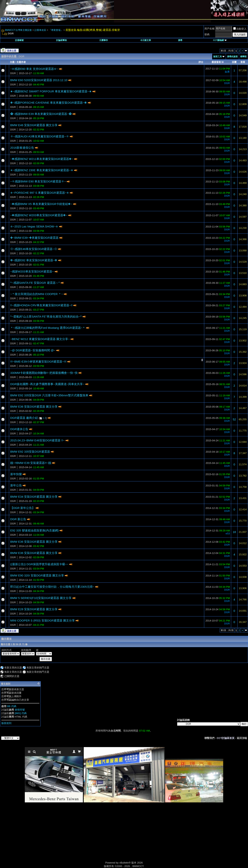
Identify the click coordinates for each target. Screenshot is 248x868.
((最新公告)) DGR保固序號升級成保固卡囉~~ (39, 564)
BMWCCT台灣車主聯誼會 (18, 30)
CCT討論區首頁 (226, 738)
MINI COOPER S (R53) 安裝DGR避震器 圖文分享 (43, 620)
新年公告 (16, 485)
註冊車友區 (40, 30)
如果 (227, 72)
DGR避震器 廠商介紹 (24, 418)
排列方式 (7, 650)
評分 (201, 62)
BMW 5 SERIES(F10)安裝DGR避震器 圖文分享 (41, 598)
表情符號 (20, 710)
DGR (13, 73)
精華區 (243, 56)
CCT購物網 (220, 40)
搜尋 (180, 40)
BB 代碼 (12, 706)
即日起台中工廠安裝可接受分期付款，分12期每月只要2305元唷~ (52, 587)
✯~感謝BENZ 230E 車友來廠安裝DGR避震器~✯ (42, 170)
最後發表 (216, 62)
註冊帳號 (19, 40)
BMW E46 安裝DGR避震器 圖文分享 (34, 125)
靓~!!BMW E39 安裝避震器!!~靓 (31, 463)
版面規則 (6, 723)
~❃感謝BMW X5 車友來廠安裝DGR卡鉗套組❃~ (41, 204)
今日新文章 (146, 40)
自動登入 (240, 29)
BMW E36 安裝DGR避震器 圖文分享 (34, 407)
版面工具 (218, 56)
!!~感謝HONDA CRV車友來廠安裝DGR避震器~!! (41, 305)
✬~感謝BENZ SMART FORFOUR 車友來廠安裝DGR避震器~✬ (51, 91)
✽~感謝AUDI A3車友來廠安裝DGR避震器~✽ (40, 136)
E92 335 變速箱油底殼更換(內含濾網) (34, 530)
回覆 (234, 62)
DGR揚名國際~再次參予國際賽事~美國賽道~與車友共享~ (47, 384)
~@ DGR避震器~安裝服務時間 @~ (33, 350)
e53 (228, 533)
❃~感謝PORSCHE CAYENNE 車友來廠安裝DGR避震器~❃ (49, 103)
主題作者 (21, 62)
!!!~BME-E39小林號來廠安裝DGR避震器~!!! (38, 362)
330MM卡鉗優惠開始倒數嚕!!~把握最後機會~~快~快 (44, 373)
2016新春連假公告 (22, 148)
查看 (243, 62)
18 (234, 532)
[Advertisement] (91, 836)
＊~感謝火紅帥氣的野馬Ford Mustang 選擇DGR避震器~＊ (48, 328)
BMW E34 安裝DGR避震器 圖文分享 (34, 497)
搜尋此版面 (232, 56)
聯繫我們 (209, 738)
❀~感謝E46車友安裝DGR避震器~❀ (34, 249)
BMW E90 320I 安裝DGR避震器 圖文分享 (37, 575)
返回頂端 (242, 738)
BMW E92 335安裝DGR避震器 (30, 452)
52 (234, 419)
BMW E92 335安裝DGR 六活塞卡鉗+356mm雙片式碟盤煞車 (49, 395)
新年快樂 (16, 474)
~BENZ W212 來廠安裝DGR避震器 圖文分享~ (40, 339)
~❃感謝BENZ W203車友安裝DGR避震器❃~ (39, 215)
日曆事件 (104, 40)
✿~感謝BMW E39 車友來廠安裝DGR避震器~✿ (41, 114)
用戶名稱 (209, 29)
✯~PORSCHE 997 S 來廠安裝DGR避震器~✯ (40, 193)
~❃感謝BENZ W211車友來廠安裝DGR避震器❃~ (42, 159)
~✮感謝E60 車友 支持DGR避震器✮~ (34, 69)
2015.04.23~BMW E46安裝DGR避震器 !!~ (37, 440)
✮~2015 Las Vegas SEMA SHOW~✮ (34, 226)
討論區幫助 (62, 40)
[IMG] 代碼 (21, 713)
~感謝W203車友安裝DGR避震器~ (32, 271)
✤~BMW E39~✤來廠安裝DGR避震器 (34, 238)
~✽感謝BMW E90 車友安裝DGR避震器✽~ (38, 181)
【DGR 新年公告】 (23, 508)
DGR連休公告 (19, 429)
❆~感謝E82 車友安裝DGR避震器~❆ (34, 260)
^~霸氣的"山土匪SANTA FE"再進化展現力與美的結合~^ (46, 316)
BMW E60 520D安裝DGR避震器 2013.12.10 (39, 80)
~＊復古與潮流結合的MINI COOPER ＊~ (37, 294)
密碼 (207, 34)
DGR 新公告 (18, 519)
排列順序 (26, 650)
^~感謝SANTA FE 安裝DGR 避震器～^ (35, 283)
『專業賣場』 (56, 30)
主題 (12, 62)
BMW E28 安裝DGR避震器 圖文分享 (34, 609)
